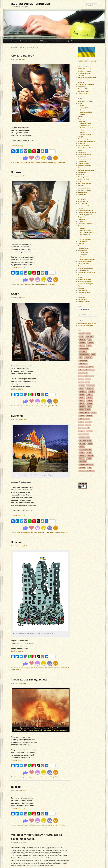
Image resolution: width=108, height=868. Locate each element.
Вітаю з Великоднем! (85, 71)
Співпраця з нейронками (86, 273)
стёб (90, 468)
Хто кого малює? (22, 56)
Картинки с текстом (85, 190)
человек (82, 345)
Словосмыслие (83, 270)
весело (82, 394)
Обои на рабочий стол (86, 210)
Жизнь (80, 168)
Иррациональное (84, 188)
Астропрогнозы (86, 123)
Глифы (83, 106)
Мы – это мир (83, 204)
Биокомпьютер (83, 139)
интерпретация (84, 348)
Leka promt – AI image (23, 162)
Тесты (80, 277)
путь (81, 419)
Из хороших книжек (87, 233)
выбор (90, 443)
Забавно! (81, 175)
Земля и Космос (83, 179)
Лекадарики (84, 108)
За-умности (82, 172)
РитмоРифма (61, 162)
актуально (83, 376)
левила (82, 403)
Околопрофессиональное (87, 212)
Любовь (90, 397)
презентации (83, 361)
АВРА (80, 103)
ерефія (82, 416)
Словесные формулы (85, 268)
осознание (83, 367)
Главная (14, 41)
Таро (80, 275)
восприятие (91, 385)
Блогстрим (82, 143)
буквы (89, 459)
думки (82, 422)
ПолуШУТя (82, 221)
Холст (15, 294)
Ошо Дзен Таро (69, 41)
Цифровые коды (86, 112)
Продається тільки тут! (86, 84)
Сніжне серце (83, 93)
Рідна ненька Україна (85, 262)
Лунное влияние (86, 135)
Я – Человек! (82, 299)
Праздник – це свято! (85, 224)
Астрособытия (85, 126)
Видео (83, 228)
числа (82, 425)
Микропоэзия (40, 825)
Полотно (17, 172)
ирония (89, 431)
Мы (87, 370)
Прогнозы (81, 246)
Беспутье (20, 825)
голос (88, 425)
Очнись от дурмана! (85, 215)
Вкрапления (82, 152)
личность (83, 443)
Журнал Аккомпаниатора (30, 4)
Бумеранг (17, 416)
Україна (91, 367)
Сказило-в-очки (83, 266)
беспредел (83, 462)
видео (94, 413)
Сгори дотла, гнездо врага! (29, 680)
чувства (90, 400)
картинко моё (84, 373)
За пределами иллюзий (86, 170)
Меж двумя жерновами (86, 197)
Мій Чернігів (82, 199)
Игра (80, 181)
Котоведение (82, 192)
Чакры (83, 114)
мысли (91, 376)
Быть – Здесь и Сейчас (86, 148)
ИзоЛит (81, 186)
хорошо (92, 391)
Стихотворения (86, 239)
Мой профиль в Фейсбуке (87, 323)
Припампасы (82, 241)
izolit (90, 339)
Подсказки (82, 219)
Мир (81, 358)
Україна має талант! (85, 282)
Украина (91, 342)
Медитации (82, 195)
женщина (90, 455)
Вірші (32, 162)
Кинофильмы (85, 235)
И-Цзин (80, 41)
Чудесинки (82, 297)
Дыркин (16, 787)
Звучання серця (83, 91)
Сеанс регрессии (84, 264)
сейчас (82, 452)
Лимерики (84, 255)
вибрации (90, 416)
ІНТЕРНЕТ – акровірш (85, 69)
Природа (81, 244)
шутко (82, 379)
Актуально (82, 119)
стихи (82, 336)
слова (88, 379)
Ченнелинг (82, 295)
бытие (82, 388)
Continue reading (18, 146)
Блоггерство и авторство (87, 141)
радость (82, 400)
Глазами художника (41, 162)
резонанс (82, 407)
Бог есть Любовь (84, 146)
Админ (80, 117)
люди (93, 355)
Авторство (33, 41)
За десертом (82, 87)
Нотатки (81, 208)
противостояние (84, 355)
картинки (82, 428)
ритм (88, 333)
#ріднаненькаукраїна (85, 449)
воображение (84, 364)
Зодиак (83, 132)
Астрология (57, 41)
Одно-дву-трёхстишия (88, 259)
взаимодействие (84, 413)
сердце (82, 446)
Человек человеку (84, 293)
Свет (81, 471)
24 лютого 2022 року (85, 89)
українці (82, 385)
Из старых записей (84, 183)
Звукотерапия (83, 177)
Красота (82, 397)
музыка (89, 452)
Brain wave (89, 41)
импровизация (84, 434)
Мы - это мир (52, 162)
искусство (83, 339)
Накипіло (17, 542)
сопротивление (90, 471)
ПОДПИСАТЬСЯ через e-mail (87, 61)
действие (90, 394)
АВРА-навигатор (45, 41)
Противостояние (39, 532)
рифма (82, 333)
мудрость (83, 468)
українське (88, 358)
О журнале (23, 41)
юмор (93, 370)
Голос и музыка (83, 163)
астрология (90, 388)
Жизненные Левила (85, 166)
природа (82, 455)
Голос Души (52, 284)
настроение (83, 391)
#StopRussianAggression (86, 465)
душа (90, 407)
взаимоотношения (85, 410)
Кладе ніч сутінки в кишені (87, 78)
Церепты (81, 288)
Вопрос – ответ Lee (87, 230)
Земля (87, 419)
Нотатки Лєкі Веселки (85, 325)
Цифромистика (83, 290)
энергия (89, 422)
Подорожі (81, 217)
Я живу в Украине (55, 777)
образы (82, 431)
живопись (83, 342)
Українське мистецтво (61, 532)
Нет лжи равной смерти (86, 206)
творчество (89, 336)
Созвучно (84, 237)
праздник (90, 403)
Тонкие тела (84, 110)
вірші (81, 382)
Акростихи (84, 253)
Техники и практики (85, 279)
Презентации (82, 226)
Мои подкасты (83, 201)
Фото (80, 286)
